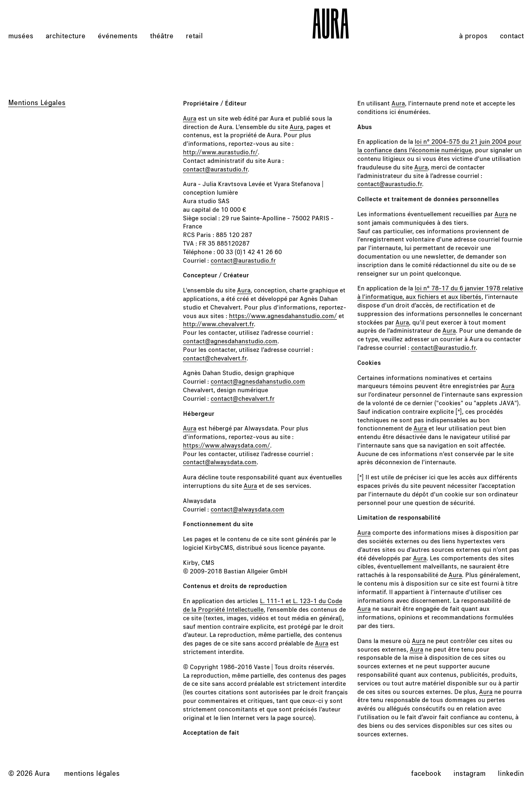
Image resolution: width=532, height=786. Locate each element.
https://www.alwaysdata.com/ (226, 445)
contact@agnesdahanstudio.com (230, 341)
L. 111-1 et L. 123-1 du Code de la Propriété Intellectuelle (263, 605)
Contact (512, 35)
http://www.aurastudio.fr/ (220, 152)
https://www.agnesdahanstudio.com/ (283, 315)
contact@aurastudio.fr (215, 169)
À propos (473, 35)
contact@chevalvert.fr (215, 358)
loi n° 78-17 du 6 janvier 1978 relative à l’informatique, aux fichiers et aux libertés (440, 292)
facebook (426, 773)
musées (21, 35)
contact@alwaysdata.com (220, 462)
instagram (469, 773)
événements (118, 35)
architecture (66, 35)
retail (194, 35)
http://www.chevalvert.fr (218, 324)
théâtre (162, 35)
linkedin (511, 773)
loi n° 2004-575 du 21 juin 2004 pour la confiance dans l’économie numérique (439, 145)
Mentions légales (92, 773)
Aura (190, 118)
